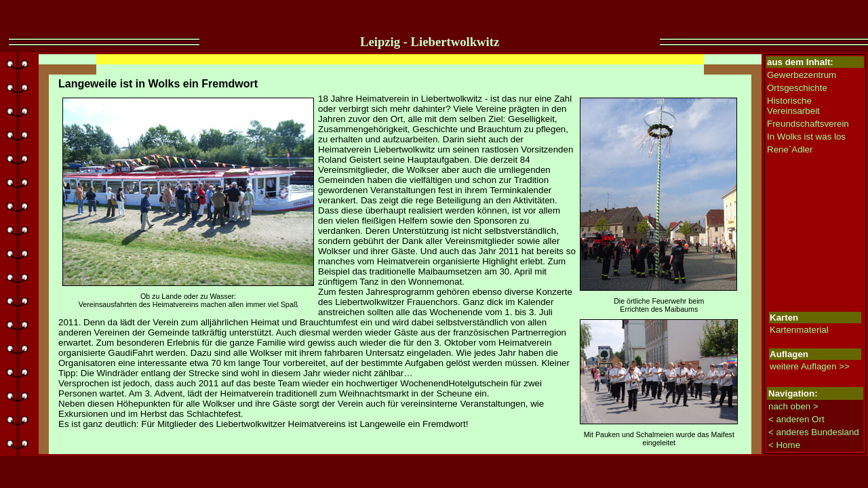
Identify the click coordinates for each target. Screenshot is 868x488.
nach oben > (793, 406)
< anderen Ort (796, 419)
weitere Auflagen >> (810, 366)
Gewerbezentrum (802, 75)
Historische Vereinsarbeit (793, 106)
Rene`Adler (790, 149)
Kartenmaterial (799, 330)
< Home (784, 445)
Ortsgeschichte (797, 88)
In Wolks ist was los (806, 137)
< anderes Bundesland (814, 432)
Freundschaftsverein (808, 124)
